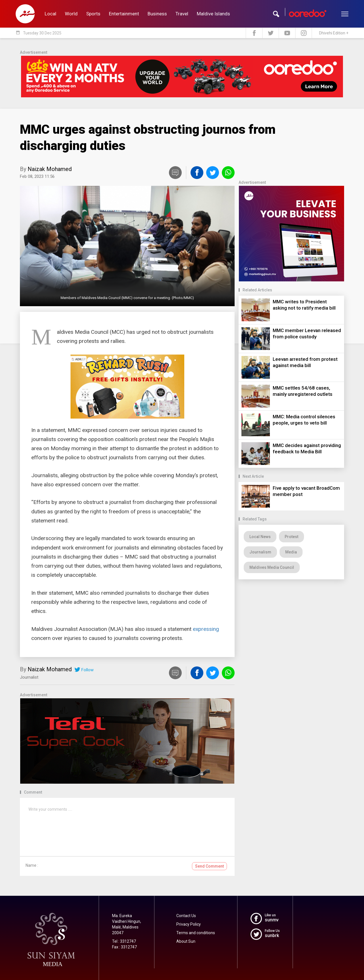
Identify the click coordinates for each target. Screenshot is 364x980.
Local (50, 14)
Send (209, 866)
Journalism (260, 552)
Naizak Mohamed (50, 169)
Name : (32, 865)
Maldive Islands (213, 14)
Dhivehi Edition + (334, 33)
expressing (206, 629)
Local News (260, 537)
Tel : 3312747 (124, 941)
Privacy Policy (189, 924)
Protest (291, 537)
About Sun (186, 941)
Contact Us (186, 916)
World (71, 14)
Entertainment (124, 14)
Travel (182, 14)
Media (291, 552)
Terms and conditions (196, 933)
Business (157, 14)
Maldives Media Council (272, 567)
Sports (93, 14)
